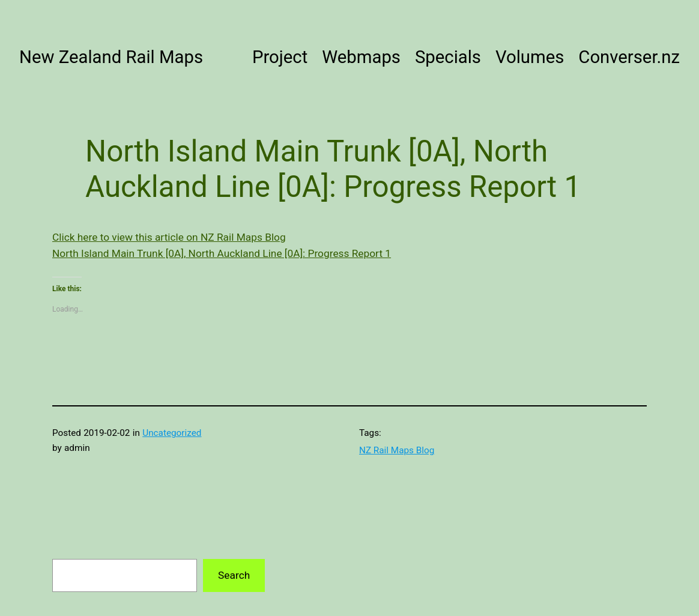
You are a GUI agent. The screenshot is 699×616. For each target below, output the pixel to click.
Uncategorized (172, 433)
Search (234, 575)
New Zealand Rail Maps (111, 57)
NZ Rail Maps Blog (397, 450)
